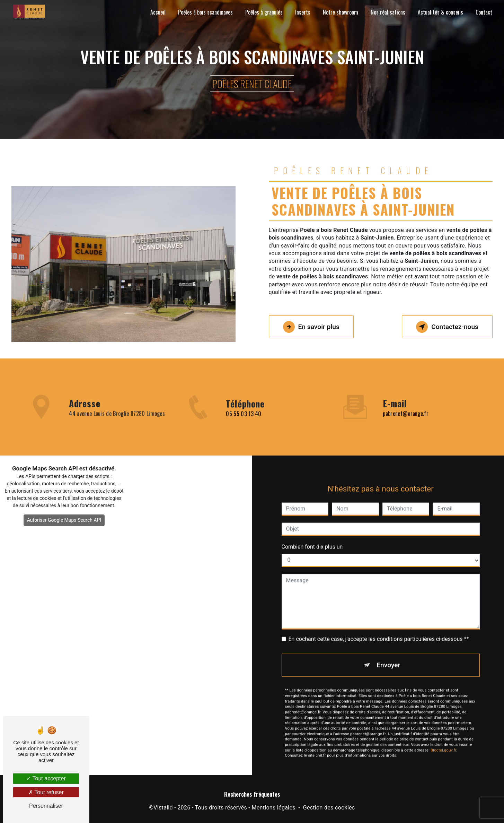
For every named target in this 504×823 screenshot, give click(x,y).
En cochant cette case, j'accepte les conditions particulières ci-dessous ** (379, 622)
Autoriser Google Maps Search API (64, 520)
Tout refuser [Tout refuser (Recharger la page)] (46, 792)
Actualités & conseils (440, 12)
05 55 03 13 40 (244, 430)
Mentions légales (273, 808)
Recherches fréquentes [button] (252, 794)
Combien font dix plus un (312, 530)
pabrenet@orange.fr (406, 397)
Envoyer (388, 648)
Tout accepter (46, 778)
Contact (484, 12)
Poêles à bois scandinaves (205, 12)
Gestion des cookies (329, 808)
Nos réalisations (388, 12)
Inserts (303, 12)
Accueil (158, 12)
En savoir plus (311, 327)
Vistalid (163, 808)
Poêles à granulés (264, 12)
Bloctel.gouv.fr (443, 734)
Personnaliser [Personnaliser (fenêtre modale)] (46, 806)
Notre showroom (341, 12)
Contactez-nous (447, 327)
